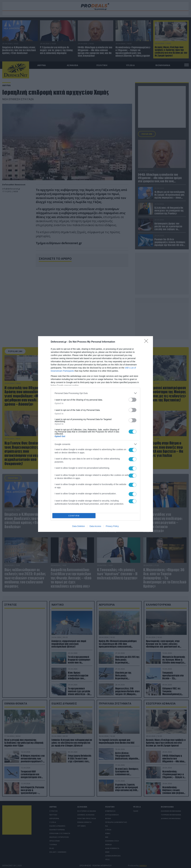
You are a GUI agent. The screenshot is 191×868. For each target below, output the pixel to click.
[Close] (147, 342)
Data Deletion (79, 526)
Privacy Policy (112, 526)
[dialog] (95, 434)
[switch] (133, 400)
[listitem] (95, 393)
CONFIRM (74, 516)
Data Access (95, 526)
